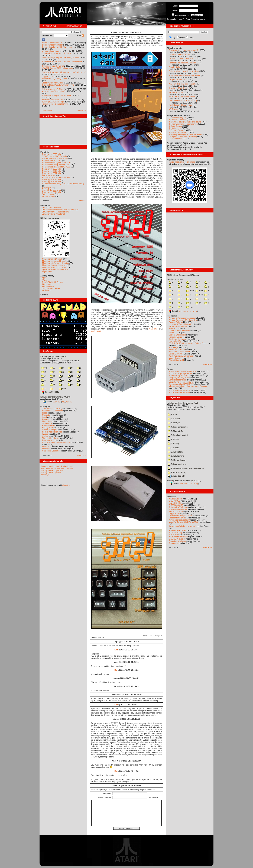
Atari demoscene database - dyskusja (57, 468)
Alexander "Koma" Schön (179, 352)
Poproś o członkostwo (195, 19)
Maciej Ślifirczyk (176, 354)
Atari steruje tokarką (177, 541)
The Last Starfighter (51, 438)
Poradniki (45, 152)
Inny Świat (47, 447)
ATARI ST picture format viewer (182, 96)
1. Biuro (173, 414)
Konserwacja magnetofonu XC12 (56, 167)
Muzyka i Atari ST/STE (178, 80)
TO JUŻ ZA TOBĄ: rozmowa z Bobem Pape (187, 343)
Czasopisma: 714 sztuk (52, 259)
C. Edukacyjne (176, 456)
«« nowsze (47, 110)
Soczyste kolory (175, 533)
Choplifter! (47, 415)
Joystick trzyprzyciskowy (179, 520)
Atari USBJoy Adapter (178, 376)
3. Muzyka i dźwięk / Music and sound (185, 122)
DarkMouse (174, 543)
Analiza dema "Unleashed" (54, 91)
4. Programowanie (178, 427)
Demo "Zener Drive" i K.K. (53, 43)
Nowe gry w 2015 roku (52, 182)
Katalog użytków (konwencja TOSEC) (184, 481)
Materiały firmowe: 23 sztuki (54, 265)
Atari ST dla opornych (51, 190)
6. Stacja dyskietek (178, 435)
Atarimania (47, 284)
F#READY (173, 328)
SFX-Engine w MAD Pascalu (54, 156)
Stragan (171, 369)
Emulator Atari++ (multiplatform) (56, 212)
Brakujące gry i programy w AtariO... (184, 50)
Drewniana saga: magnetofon (55, 79)
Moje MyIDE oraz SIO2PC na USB (184, 522)
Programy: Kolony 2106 (179, 378)
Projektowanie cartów (178, 509)
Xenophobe (47, 423)
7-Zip (64, 402)
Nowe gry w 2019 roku (52, 171)
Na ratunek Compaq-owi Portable (56, 95)
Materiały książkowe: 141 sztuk (56, 263)
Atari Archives (48, 286)
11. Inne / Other (175, 139)
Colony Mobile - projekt (51, 473)
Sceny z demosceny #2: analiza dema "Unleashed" (64, 72)
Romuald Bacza (176, 337)
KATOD (172, 333)
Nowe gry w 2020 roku (52, 169)
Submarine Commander (52, 411)
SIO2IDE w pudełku (177, 539)
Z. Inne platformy (177, 472)
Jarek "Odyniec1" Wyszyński (181, 356)
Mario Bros (47, 421)
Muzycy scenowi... (176, 92)
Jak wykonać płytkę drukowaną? (183, 526)
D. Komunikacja (177, 460)
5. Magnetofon (176, 431)
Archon (45, 436)
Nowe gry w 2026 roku (52, 154)
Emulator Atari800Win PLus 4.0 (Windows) (60, 210)
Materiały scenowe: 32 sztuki (55, 261)
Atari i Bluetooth (176, 499)
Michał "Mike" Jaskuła (178, 326)
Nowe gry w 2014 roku (52, 192)
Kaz (116, 650)
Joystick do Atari (176, 511)
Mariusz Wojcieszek (177, 335)
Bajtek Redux (48, 272)
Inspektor (46, 449)
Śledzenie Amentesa (177, 339)
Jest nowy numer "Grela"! (53, 83)
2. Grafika (174, 419)
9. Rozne (173, 448)
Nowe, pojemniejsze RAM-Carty (182, 371)
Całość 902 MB (176, 476)
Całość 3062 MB (50, 392)
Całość (48, 402)
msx (199, 295)
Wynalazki (172, 497)
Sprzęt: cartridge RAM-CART (181, 384)
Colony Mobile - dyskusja (52, 470)
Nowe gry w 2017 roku (52, 173)
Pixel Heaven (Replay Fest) (180, 105)
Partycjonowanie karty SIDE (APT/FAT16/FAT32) (63, 184)
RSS (80, 36)
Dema (191, 38)
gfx (208, 286)
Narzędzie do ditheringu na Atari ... (184, 63)
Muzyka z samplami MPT (53, 100)
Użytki (182, 38)
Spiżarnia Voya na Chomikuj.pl (55, 269)
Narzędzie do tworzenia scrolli (55, 158)
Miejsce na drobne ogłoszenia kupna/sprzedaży (189, 386)
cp (207, 282)
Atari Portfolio (174, 67)
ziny (190, 307)
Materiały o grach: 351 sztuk (54, 267)
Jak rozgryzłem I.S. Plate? (53, 89)
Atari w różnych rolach (178, 537)
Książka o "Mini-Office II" (179, 88)
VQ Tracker (174, 109)
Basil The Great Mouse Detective (56, 442)
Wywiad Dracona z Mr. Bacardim (183, 320)
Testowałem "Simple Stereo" (181, 516)
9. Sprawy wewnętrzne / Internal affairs (185, 134)
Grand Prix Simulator (51, 451)
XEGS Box (173, 535)
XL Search (46, 291)
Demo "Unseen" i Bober (52, 45)
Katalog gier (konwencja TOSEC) (55, 397)
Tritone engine (48, 194)
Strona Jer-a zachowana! (53, 66)
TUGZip (69, 402)
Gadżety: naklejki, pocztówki (181, 382)
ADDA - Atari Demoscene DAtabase (183, 275)
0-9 (44, 368)
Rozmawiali (172, 316)
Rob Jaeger (174, 347)
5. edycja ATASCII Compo (53, 102)
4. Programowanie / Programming (183, 124)
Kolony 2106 (48, 428)
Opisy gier (45, 406)
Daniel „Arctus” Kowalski (179, 331)
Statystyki (45, 475)
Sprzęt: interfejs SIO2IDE (179, 390)
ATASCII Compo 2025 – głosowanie (57, 68)
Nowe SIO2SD (175, 503)
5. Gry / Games (175, 126)
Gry (174, 38)
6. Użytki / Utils (175, 128)
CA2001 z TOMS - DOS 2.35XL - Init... (185, 59)
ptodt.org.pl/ (96, 331)
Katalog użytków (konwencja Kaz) (182, 403)
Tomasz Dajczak (176, 322)
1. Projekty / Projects (178, 118)
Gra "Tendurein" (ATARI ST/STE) (183, 101)
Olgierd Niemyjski (176, 360)
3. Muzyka (174, 423)
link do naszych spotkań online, (182, 162)
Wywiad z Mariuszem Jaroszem (182, 318)
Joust (44, 417)
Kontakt (44, 295)
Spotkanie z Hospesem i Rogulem (57, 53)
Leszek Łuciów (175, 341)
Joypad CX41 (48, 76)
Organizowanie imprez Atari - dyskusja (58, 466)
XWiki (44, 280)
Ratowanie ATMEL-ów (178, 507)
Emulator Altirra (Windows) (53, 214)
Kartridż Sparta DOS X (52, 160)
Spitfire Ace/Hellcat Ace (52, 432)
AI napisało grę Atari (51, 51)
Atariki (45, 278)
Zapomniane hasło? (176, 19)
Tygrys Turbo (174, 514)
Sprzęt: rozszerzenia (177, 380)
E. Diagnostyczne (177, 464)
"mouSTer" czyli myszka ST (180, 373)
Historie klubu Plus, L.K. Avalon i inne (58, 85)
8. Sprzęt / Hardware (178, 132)
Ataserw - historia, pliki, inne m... (183, 84)
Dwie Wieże (47, 440)
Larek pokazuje (49, 175)
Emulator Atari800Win (51, 208)
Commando (47, 419)
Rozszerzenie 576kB (178, 530)
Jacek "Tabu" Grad (177, 350)
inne (63, 389)
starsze (82, 201)
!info (190, 291)
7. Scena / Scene (176, 130)
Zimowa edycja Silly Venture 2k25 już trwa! (60, 57)
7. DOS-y (173, 439)
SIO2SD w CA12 (176, 505)
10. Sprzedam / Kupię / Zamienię (183, 137)
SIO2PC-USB (175, 501)
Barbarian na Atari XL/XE (179, 54)
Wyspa (45, 434)
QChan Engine (48, 196)
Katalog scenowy (175, 279)
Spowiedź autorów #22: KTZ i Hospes (58, 47)
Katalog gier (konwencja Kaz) (54, 356)
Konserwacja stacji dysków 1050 (56, 165)
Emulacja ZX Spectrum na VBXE (56, 177)
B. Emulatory (175, 452)
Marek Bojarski (175, 358)
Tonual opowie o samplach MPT (56, 104)
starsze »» (81, 110)
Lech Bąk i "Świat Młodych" (180, 324)
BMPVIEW (47, 188)
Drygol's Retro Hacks (51, 288)
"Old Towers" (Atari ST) (52, 409)
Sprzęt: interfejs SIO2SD (179, 392)
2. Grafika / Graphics (178, 120)
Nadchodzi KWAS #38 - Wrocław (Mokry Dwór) (62, 62)
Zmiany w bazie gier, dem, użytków (184, 71)
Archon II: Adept (49, 430)
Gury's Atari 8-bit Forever (53, 282)
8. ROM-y (174, 443)
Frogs (45, 413)
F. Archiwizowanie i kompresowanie (186, 468)
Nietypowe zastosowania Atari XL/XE (184, 75)
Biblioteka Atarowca (50, 218)
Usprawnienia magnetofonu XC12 (57, 163)
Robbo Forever (49, 425)
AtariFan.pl (153, 329)
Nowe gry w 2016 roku (52, 179)
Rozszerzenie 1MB (177, 518)
